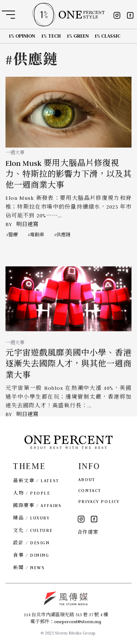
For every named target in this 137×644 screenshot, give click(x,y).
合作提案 (88, 532)
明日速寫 (27, 224)
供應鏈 (63, 235)
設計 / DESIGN (31, 543)
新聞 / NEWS (29, 567)
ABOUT (87, 479)
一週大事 (15, 153)
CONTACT (90, 490)
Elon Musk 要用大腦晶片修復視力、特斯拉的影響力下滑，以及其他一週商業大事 (68, 174)
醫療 (13, 235)
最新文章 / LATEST (36, 481)
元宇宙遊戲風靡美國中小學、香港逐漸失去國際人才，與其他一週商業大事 (68, 373)
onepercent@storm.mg (78, 622)
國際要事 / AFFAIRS (37, 505)
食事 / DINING (31, 555)
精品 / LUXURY (31, 518)
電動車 (37, 235)
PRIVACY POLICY (99, 501)
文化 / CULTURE (33, 530)
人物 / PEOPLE (32, 493)
